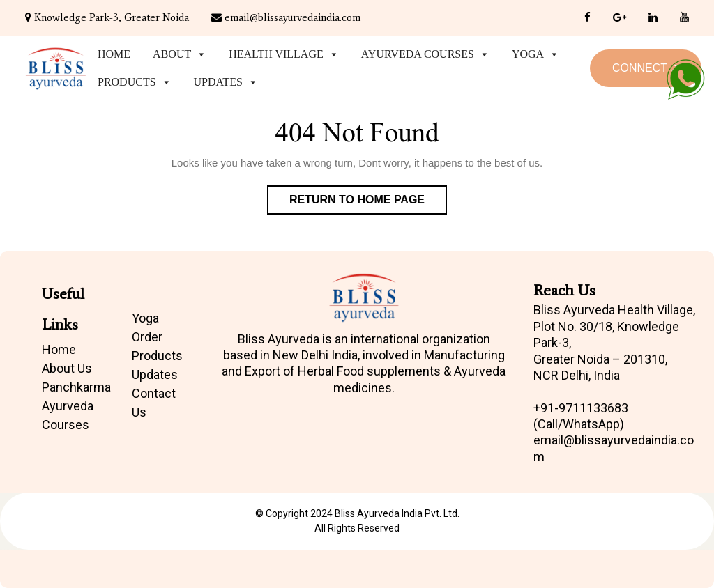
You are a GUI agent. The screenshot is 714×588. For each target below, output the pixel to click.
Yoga (535, 54)
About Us (67, 368)
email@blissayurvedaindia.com (286, 17)
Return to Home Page (368, 203)
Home (114, 54)
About (180, 54)
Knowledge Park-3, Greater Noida (107, 17)
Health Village (284, 54)
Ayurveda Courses (425, 54)
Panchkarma (76, 387)
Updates (226, 82)
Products (135, 82)
